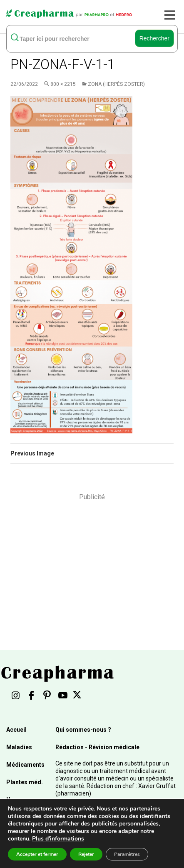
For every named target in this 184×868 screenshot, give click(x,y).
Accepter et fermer (37, 854)
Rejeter (86, 854)
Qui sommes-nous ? (83, 730)
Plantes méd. (25, 782)
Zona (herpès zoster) (116, 84)
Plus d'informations (58, 839)
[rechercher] (72, 38)
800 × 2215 (63, 84)
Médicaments (25, 765)
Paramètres (127, 854)
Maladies (19, 747)
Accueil (16, 730)
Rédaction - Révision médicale (97, 747)
